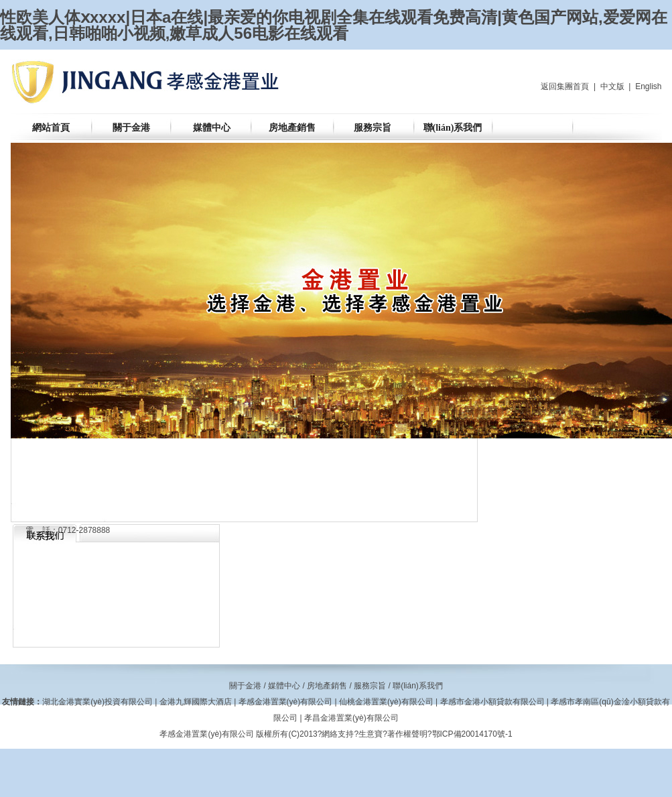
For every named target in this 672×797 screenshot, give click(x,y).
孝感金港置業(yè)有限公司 (286, 702)
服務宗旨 (373, 128)
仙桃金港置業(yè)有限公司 (386, 702)
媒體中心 (212, 128)
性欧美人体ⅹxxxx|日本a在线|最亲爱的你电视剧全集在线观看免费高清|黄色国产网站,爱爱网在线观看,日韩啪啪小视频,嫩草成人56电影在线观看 (334, 25)
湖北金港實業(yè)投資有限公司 (97, 702)
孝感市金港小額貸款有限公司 (492, 702)
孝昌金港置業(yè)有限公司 (351, 718)
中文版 (612, 86)
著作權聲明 (407, 734)
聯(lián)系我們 (453, 128)
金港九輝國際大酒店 (196, 702)
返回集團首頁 (565, 86)
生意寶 (371, 734)
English (648, 86)
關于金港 (131, 128)
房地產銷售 (292, 128)
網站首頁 (51, 128)
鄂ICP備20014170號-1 (472, 734)
